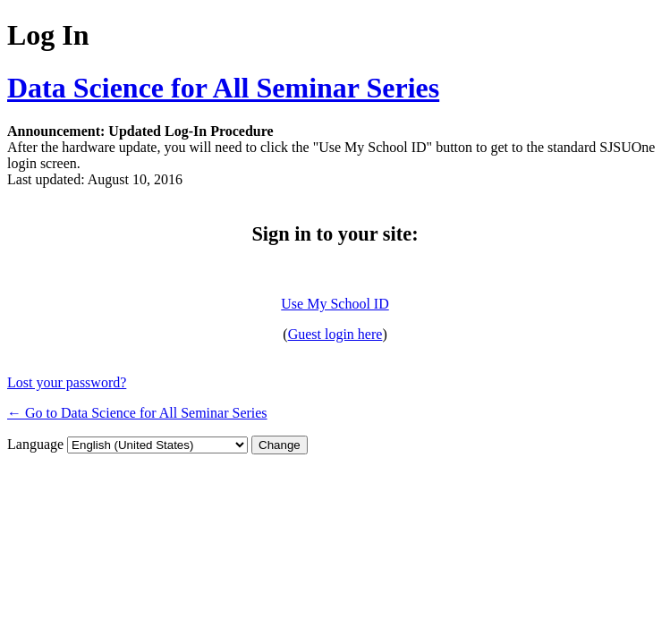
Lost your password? (67, 382)
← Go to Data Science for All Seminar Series (137, 413)
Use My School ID (335, 304)
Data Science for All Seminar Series (223, 88)
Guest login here (335, 334)
